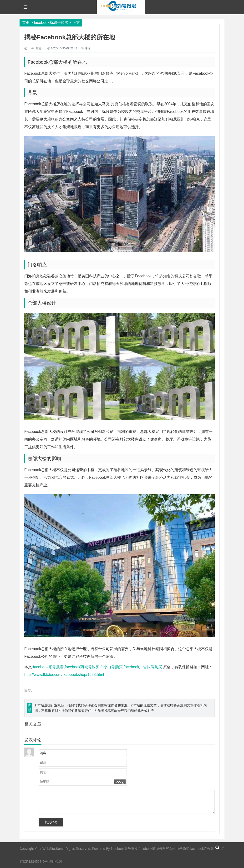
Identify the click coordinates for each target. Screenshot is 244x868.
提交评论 (51, 822)
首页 (26, 23)
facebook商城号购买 (51, 23)
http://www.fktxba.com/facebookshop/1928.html (64, 675)
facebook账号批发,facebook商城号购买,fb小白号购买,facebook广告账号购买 (97, 667)
